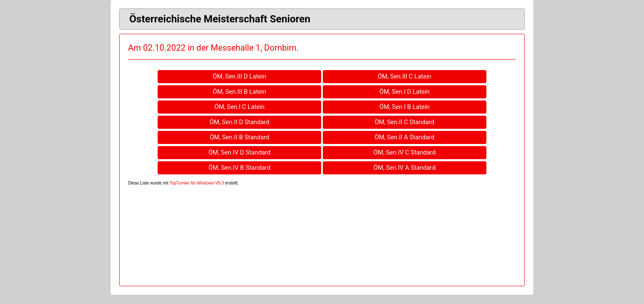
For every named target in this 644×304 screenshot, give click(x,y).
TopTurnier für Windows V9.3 (197, 183)
